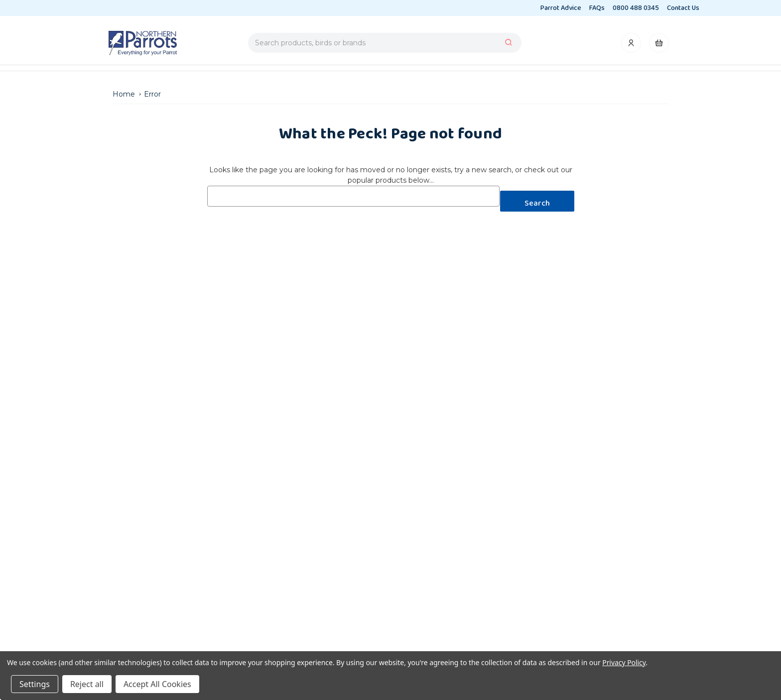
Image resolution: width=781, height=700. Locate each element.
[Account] (632, 46)
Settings (35, 684)
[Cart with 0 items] (659, 46)
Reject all (87, 684)
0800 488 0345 (636, 8)
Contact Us (683, 8)
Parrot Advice (561, 8)
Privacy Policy (624, 662)
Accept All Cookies (157, 684)
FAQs (597, 8)
